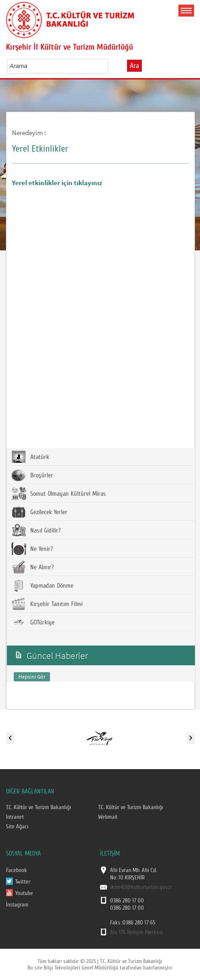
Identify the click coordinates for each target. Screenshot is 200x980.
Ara (134, 66)
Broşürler (32, 475)
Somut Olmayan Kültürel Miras (59, 493)
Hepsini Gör (32, 677)
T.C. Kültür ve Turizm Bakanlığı (39, 807)
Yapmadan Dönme (42, 585)
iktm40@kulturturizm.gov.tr (141, 887)
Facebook (17, 870)
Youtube (24, 893)
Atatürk (30, 457)
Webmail (108, 817)
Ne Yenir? (32, 549)
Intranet (15, 817)
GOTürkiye (33, 622)
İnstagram (17, 905)
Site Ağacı (17, 827)
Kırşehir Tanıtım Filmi (47, 604)
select (111, 66)
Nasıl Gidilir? (36, 530)
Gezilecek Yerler (39, 512)
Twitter (23, 882)
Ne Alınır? (33, 567)
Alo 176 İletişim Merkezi (136, 932)
